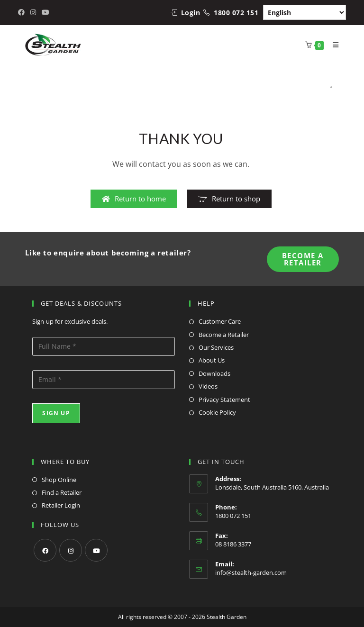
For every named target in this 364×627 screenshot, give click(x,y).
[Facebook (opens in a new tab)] (23, 12)
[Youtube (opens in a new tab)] (45, 12)
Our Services (216, 347)
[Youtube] (96, 550)
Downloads (214, 373)
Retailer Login (61, 505)
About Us (212, 360)
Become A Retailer (303, 259)
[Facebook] (45, 550)
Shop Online (59, 480)
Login (191, 13)
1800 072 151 (236, 13)
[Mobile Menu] (332, 45)
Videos (208, 386)
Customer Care (220, 321)
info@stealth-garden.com (251, 572)
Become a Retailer (224, 335)
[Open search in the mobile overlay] (322, 85)
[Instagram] (71, 550)
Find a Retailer (62, 492)
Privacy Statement (224, 400)
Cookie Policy (217, 412)
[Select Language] (305, 12)
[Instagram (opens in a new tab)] (33, 12)
